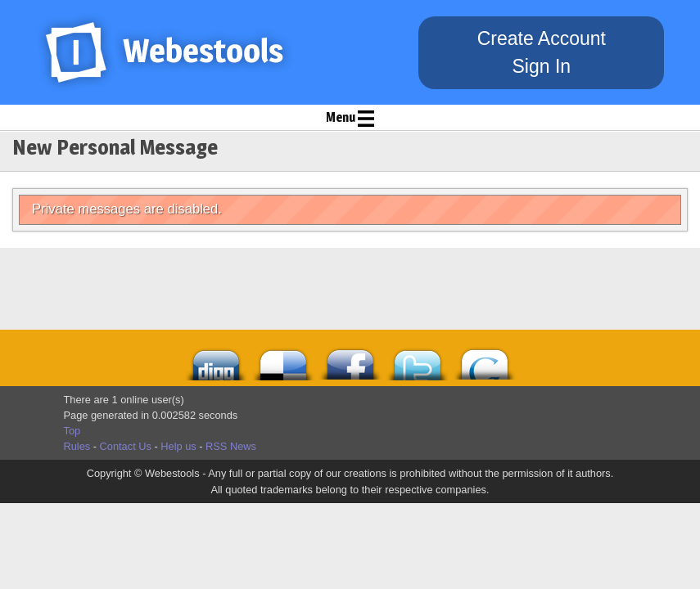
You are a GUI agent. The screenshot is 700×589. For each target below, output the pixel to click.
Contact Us (126, 446)
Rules (77, 446)
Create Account (542, 38)
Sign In (541, 66)
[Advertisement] (281, 289)
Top (72, 431)
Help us (178, 446)
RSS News (231, 446)
